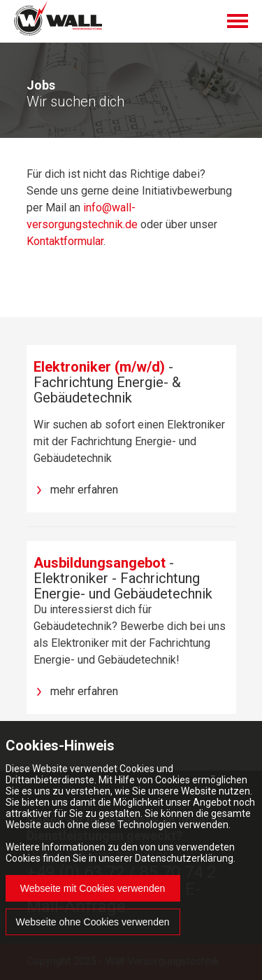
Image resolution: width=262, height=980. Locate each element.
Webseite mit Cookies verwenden (93, 888)
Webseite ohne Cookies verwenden (93, 922)
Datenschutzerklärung (184, 858)
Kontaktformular (65, 241)
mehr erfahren (84, 490)
